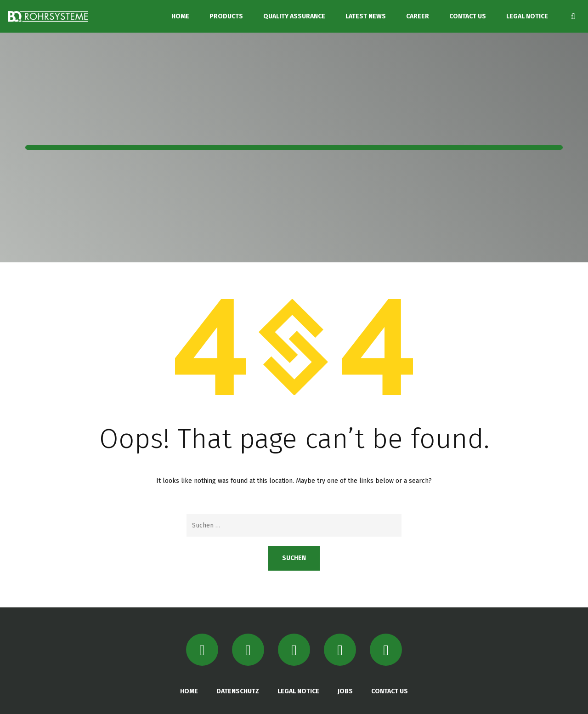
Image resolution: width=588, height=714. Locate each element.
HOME (180, 16)
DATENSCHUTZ (238, 691)
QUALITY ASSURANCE (294, 16)
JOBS (345, 691)
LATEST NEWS (366, 16)
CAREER (418, 16)
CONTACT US (468, 16)
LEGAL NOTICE (527, 16)
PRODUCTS (226, 16)
